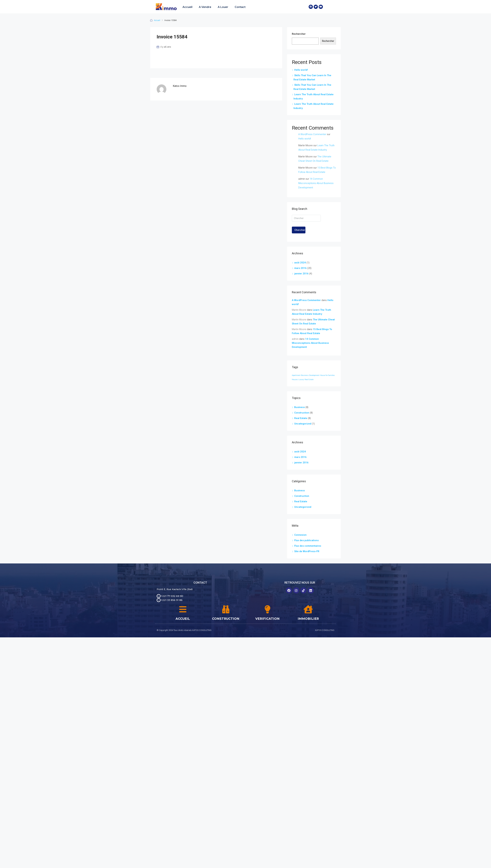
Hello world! (301, 70)
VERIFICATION (267, 619)
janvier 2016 (301, 274)
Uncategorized (303, 424)
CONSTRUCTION (226, 619)
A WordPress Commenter (312, 134)
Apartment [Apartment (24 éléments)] (296, 375)
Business (300, 407)
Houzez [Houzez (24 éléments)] (295, 380)
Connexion (300, 535)
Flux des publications (306, 540)
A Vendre (205, 7)
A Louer (223, 7)
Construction (302, 413)
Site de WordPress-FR (307, 551)
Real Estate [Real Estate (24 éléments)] (309, 380)
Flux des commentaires (308, 546)
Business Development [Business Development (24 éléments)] (310, 375)
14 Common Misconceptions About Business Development (316, 183)
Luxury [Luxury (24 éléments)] (301, 380)
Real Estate (301, 418)
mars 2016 (300, 268)
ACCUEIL (183, 619)
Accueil (187, 7)
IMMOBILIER (308, 619)
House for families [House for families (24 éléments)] (327, 375)
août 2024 (300, 263)
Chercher (300, 230)
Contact (240, 7)
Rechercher (299, 34)
